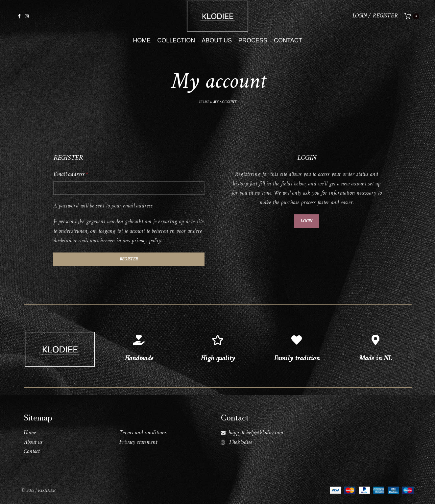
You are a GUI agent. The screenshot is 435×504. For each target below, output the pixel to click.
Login (306, 225)
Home (204, 107)
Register (129, 263)
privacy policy (146, 245)
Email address (71, 179)
